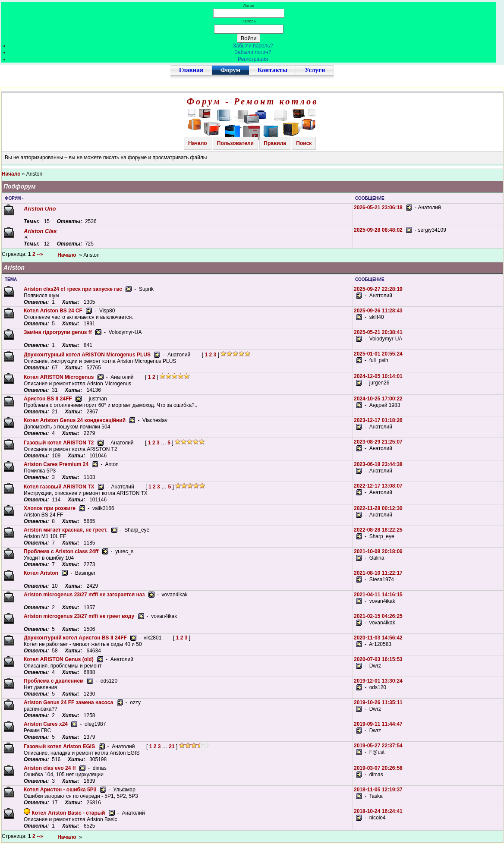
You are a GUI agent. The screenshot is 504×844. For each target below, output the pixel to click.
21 (172, 746)
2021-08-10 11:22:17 (378, 573)
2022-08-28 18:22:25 (378, 530)
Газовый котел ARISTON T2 (59, 443)
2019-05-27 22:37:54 (378, 746)
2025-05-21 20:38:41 (378, 332)
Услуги (315, 70)
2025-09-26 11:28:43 (378, 311)
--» (41, 254)
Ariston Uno (40, 209)
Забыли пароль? (253, 46)
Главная (191, 70)
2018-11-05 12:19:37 (378, 790)
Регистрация (253, 59)
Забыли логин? (253, 52)
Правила (275, 143)
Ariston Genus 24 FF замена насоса (68, 702)
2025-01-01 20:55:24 (378, 354)
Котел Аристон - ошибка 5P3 (60, 790)
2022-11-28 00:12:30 (378, 508)
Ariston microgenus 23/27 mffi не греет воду (79, 616)
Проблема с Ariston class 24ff (61, 551)
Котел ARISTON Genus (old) (59, 659)
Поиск (304, 143)
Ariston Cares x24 (46, 724)
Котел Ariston (41, 573)
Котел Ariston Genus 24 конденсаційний (75, 420)
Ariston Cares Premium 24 (56, 464)
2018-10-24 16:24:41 (378, 811)
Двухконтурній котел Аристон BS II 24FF (75, 638)
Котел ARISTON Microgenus (59, 377)
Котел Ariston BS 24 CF (53, 311)
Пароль (248, 21)
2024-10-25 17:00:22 (378, 399)
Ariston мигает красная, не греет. (66, 530)
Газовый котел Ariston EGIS (59, 746)
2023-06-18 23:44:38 (378, 464)
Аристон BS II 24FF (48, 399)
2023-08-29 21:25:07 (378, 442)
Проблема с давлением (54, 681)
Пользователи (235, 143)
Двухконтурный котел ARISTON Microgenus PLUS (87, 355)
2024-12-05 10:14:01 (378, 376)
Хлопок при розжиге (50, 508)
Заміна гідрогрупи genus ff (58, 332)
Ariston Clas (40, 231)
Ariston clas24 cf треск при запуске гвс (73, 289)
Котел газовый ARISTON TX (59, 487)
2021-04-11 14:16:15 (378, 595)
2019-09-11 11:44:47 (378, 724)
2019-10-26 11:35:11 (378, 702)
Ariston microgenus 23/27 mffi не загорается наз (84, 595)
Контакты (272, 70)
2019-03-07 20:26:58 (378, 768)
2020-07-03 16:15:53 (378, 659)
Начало (197, 143)
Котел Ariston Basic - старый (68, 813)
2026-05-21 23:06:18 (378, 208)
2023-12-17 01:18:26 (378, 420)
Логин (249, 5)
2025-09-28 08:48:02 (378, 230)
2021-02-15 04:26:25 (378, 616)
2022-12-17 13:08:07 (378, 486)
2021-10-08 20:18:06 (378, 551)
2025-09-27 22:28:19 (378, 289)
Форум (230, 70)
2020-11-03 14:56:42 (378, 638)
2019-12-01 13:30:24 (378, 681)
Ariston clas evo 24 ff (50, 768)
